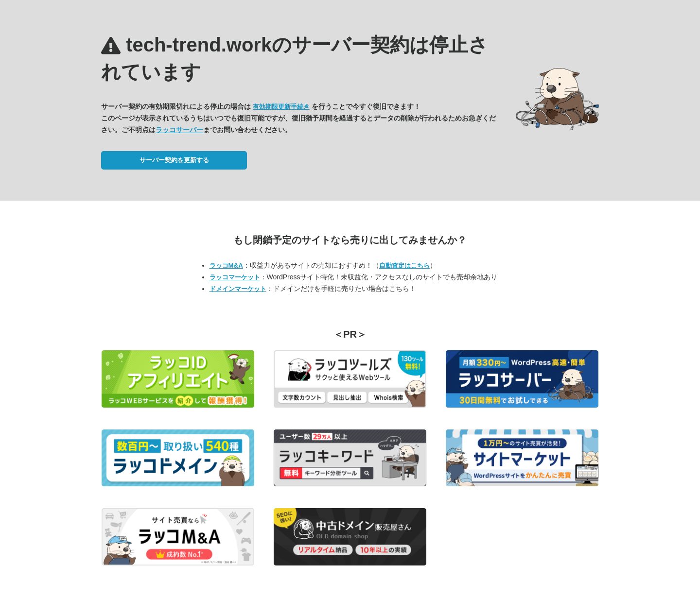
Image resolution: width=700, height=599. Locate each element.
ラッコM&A (226, 265)
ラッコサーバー (179, 130)
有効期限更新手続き (281, 107)
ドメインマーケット (238, 289)
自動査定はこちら (404, 265)
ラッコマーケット (235, 277)
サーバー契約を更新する (174, 160)
